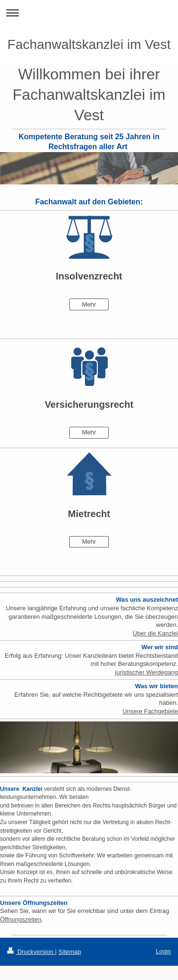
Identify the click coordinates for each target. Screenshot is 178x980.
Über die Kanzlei (155, 633)
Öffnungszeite (19, 919)
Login (163, 951)
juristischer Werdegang (146, 672)
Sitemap (70, 952)
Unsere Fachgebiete (150, 711)
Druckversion (31, 952)
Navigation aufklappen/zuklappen (89, 13)
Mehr (89, 304)
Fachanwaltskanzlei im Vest (89, 44)
